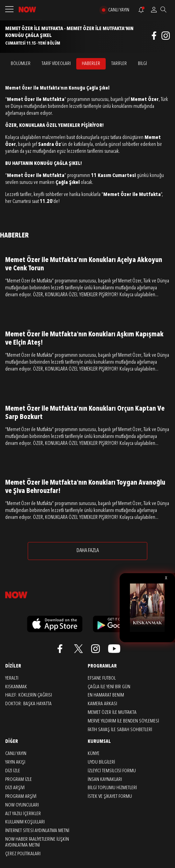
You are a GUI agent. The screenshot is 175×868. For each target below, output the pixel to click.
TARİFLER (119, 64)
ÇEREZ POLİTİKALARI (23, 854)
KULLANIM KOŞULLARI (25, 822)
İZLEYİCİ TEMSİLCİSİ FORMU (112, 771)
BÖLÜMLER (21, 64)
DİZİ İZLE (13, 771)
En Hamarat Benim (106, 695)
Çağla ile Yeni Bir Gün (109, 687)
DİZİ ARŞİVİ (15, 788)
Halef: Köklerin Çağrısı (29, 695)
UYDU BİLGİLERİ (101, 762)
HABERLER (91, 64)
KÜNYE (94, 754)
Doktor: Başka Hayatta (28, 704)
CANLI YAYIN (119, 10)
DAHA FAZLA (88, 551)
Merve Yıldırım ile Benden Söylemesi (123, 721)
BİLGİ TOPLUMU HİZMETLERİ (112, 788)
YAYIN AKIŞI (15, 762)
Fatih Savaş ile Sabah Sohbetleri (120, 730)
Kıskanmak (16, 687)
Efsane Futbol (102, 678)
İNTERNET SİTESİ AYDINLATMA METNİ (37, 831)
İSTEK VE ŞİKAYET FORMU (110, 796)
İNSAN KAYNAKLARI (105, 780)
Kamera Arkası (102, 704)
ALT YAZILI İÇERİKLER (23, 814)
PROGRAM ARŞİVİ (21, 796)
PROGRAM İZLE (19, 780)
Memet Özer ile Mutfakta (112, 712)
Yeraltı (12, 678)
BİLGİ (142, 64)
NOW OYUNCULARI (22, 805)
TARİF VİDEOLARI (56, 64)
